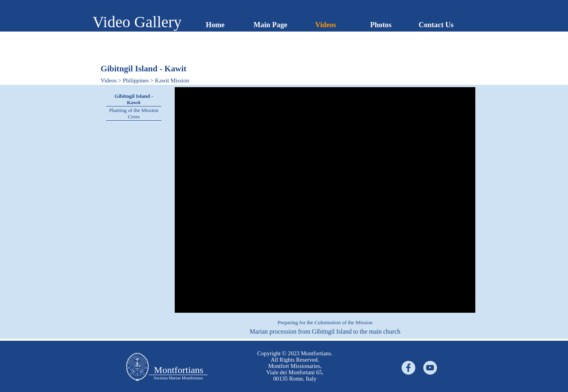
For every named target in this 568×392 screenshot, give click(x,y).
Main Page (271, 25)
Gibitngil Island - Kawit (134, 99)
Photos (381, 25)
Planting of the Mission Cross (134, 113)
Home (215, 25)
